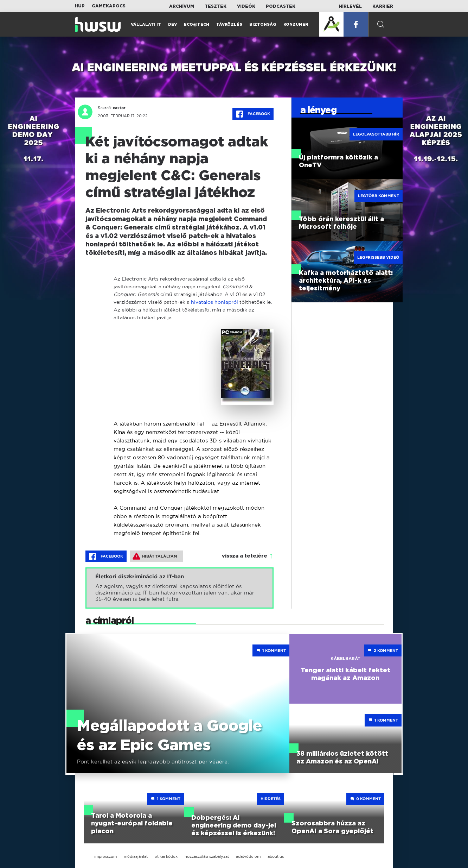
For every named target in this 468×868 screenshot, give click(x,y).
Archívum (182, 6)
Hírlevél (350, 6)
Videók (246, 6)
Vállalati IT (146, 24)
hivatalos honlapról (214, 302)
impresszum (105, 856)
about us (276, 856)
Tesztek (216, 6)
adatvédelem (248, 856)
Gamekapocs (109, 6)
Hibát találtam (155, 556)
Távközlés (229, 24)
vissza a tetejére (245, 556)
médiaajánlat (136, 856)
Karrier (383, 6)
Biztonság (263, 24)
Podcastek (281, 6)
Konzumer (296, 24)
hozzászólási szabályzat (207, 856)
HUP (80, 6)
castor (119, 108)
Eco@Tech (197, 24)
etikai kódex (166, 856)
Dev (172, 24)
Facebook (253, 114)
